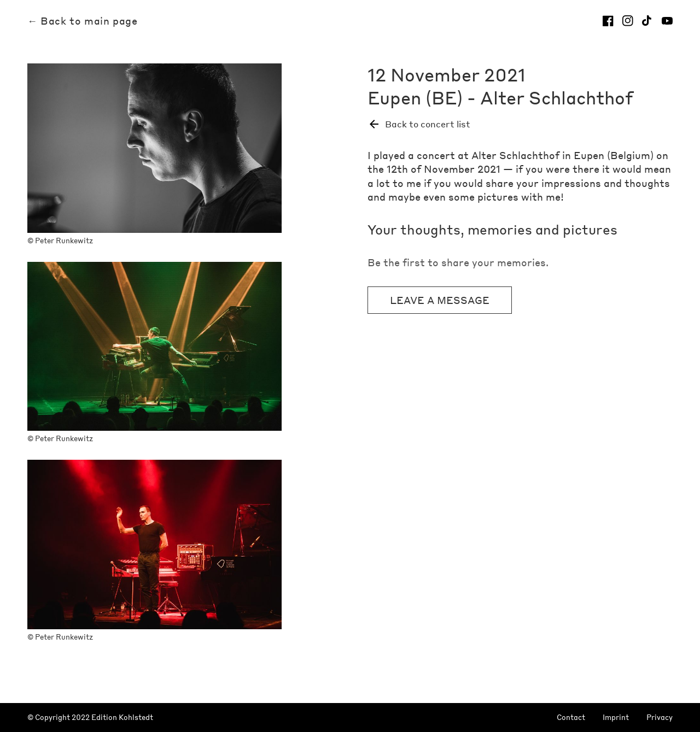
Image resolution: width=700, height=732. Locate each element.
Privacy (660, 718)
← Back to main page (82, 21)
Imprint (616, 718)
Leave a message (440, 300)
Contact (571, 718)
